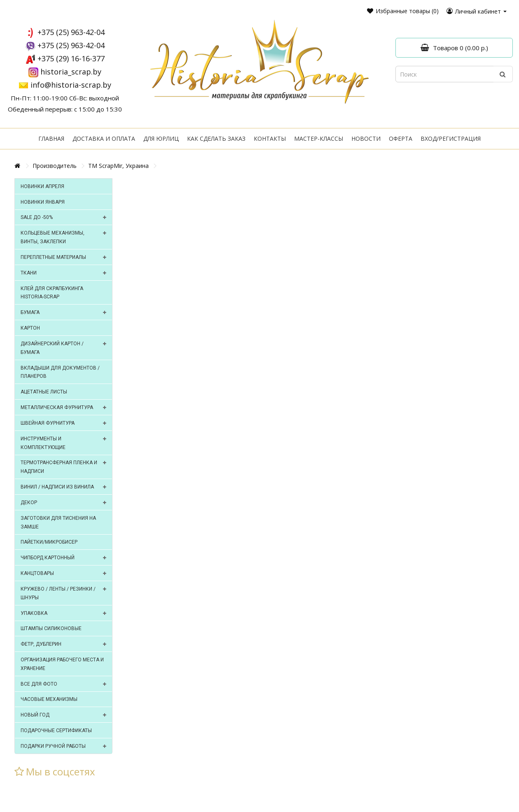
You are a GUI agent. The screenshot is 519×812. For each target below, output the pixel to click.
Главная (51, 138)
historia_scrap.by (71, 72)
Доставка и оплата (104, 138)
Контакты (270, 138)
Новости (366, 138)
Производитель (55, 166)
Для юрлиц (161, 138)
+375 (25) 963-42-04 (71, 32)
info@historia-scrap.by (71, 85)
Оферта (401, 138)
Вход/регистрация (451, 138)
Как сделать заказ (216, 138)
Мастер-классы (319, 138)
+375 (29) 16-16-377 (71, 58)
